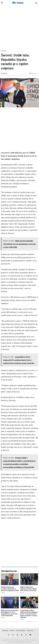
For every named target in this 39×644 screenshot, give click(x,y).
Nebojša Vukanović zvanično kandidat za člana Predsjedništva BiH (10, 589)
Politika (4, 51)
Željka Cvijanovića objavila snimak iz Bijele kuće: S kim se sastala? (28, 589)
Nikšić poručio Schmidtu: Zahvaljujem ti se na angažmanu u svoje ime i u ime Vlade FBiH (10, 613)
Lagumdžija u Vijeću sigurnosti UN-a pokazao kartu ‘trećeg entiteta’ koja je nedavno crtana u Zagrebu (29, 614)
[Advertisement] (19, 28)
